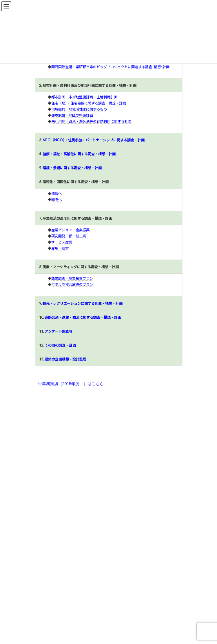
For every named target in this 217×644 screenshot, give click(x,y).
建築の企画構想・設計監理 (65, 359)
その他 (43, 497)
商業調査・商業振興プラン (72, 278)
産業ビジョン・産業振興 (70, 230)
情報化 (56, 194)
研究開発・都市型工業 (69, 236)
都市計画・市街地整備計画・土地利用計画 (84, 97)
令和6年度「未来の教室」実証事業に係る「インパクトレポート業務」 (90, 531)
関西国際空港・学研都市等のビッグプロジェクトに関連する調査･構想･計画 (110, 67)
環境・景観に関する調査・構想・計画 (72, 168)
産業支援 (45, 467)
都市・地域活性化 (52, 457)
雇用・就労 (60, 248)
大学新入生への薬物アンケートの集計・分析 (70, 591)
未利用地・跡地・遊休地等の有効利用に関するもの (91, 121)
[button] (50, 423)
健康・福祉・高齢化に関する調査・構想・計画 (79, 154)
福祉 (42, 477)
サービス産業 (62, 242)
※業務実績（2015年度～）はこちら (71, 384)
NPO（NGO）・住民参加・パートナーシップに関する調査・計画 (94, 140)
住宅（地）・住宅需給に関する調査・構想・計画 (89, 103)
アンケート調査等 (59, 331)
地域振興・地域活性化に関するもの (79, 109)
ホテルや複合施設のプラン (72, 285)
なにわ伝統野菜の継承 (52, 551)
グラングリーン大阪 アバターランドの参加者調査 (75, 571)
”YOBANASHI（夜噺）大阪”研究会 (62, 611)
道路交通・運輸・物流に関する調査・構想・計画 (83, 317)
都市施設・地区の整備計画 (72, 115)
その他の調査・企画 (60, 345)
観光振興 (45, 487)
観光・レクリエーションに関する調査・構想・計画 (83, 303)
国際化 (56, 200)
